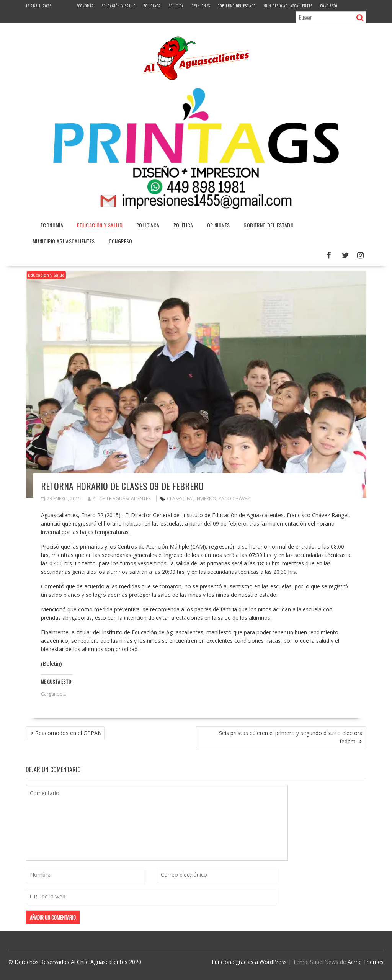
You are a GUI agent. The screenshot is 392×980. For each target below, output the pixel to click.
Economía (85, 6)
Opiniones (201, 6)
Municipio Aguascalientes (288, 6)
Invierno (206, 499)
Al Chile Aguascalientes (119, 499)
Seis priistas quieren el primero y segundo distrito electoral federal (291, 737)
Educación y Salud (118, 6)
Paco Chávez (234, 499)
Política (176, 6)
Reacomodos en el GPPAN (69, 733)
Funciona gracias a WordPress (249, 962)
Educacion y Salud (46, 275)
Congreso (329, 6)
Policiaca (152, 6)
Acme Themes (366, 962)
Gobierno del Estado (237, 6)
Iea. (189, 499)
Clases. (175, 499)
